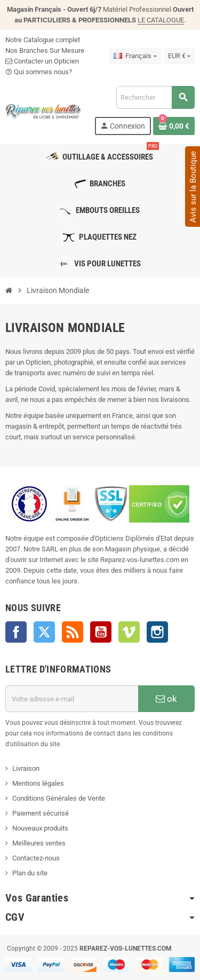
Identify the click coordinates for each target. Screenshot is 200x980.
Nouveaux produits (40, 828)
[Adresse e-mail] (72, 699)
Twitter (44, 632)
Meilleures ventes (39, 843)
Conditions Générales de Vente (59, 798)
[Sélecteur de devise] (179, 56)
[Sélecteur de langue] (135, 56)
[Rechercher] (155, 97)
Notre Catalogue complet (43, 40)
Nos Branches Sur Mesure (45, 50)
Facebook (16, 632)
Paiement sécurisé (41, 813)
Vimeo (129, 632)
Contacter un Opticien (42, 61)
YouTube (101, 632)
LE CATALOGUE (161, 20)
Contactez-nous (36, 858)
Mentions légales (38, 783)
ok (166, 699)
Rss (73, 632)
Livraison (26, 768)
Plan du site (30, 873)
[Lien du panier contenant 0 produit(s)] (174, 126)
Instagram (157, 632)
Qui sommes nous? (39, 72)
